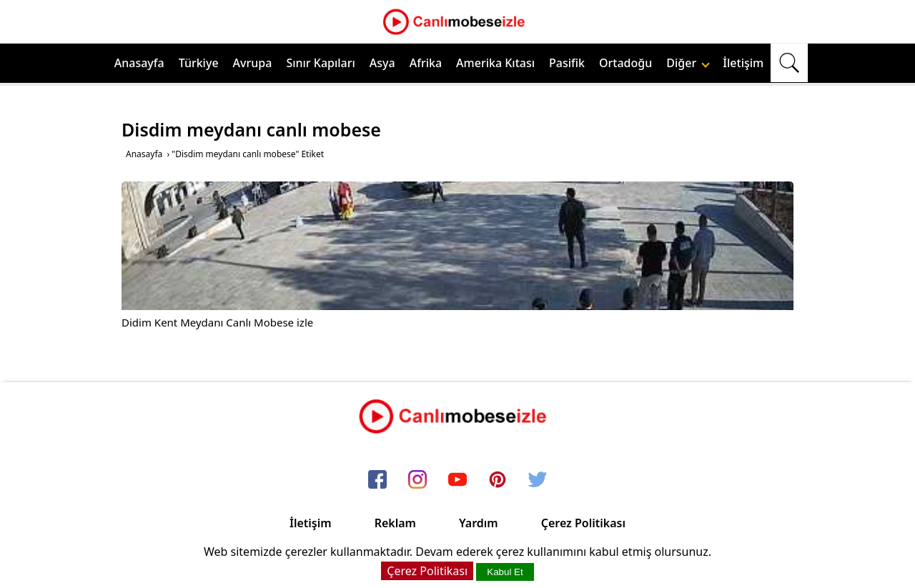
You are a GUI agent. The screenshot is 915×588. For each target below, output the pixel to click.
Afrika (426, 63)
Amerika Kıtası (495, 63)
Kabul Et (505, 572)
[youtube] (457, 480)
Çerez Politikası (583, 523)
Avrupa (253, 63)
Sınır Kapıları (320, 63)
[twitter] (538, 480)
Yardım (479, 523)
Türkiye (199, 63)
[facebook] (377, 480)
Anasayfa (139, 63)
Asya (382, 63)
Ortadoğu (625, 63)
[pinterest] (498, 480)
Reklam (395, 523)
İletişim (743, 63)
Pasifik (567, 63)
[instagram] (417, 480)
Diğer (688, 63)
